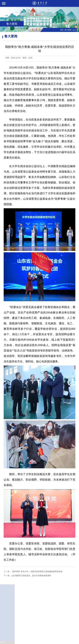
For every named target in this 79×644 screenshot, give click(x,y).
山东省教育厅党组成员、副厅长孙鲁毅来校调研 (31, 576)
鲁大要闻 (68, 30)
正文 (74, 30)
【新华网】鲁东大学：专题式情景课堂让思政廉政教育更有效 (37, 571)
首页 (62, 30)
